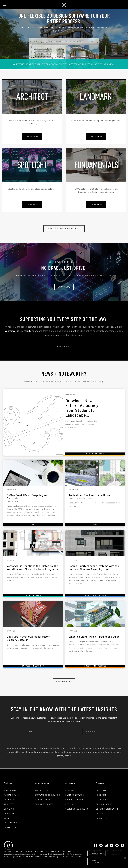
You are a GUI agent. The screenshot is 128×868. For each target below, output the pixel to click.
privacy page (63, 756)
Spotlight (9, 809)
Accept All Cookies (97, 861)
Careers (100, 814)
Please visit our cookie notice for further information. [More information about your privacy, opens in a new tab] (24, 859)
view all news (64, 682)
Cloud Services (43, 800)
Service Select (43, 790)
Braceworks (10, 823)
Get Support (64, 346)
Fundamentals (11, 795)
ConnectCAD (10, 827)
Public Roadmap (104, 804)
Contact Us (102, 818)
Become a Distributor (107, 809)
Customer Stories (74, 800)
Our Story (101, 790)
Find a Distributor (44, 804)
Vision (7, 818)
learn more (96, 136)
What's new (64, 287)
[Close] (125, 858)
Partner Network (75, 795)
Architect (9, 804)
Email (31, 731)
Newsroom (101, 795)
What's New (10, 790)
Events (69, 804)
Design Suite (10, 800)
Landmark (9, 814)
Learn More (32, 136)
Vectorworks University (18, 331)
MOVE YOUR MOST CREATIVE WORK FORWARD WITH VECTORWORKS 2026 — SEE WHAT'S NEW (64, 64)
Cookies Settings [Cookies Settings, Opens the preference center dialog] (97, 853)
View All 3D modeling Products (64, 229)
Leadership (102, 800)
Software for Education (47, 795)
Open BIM (70, 790)
